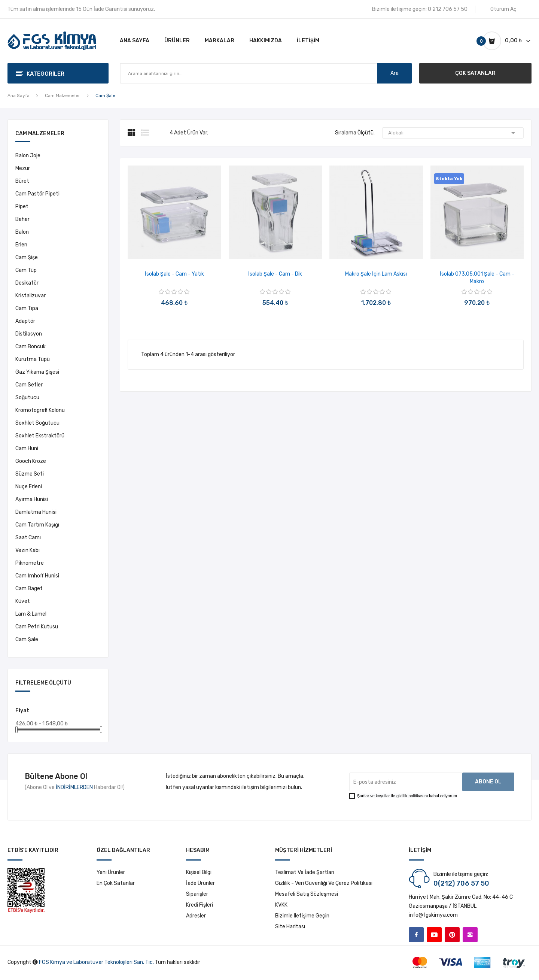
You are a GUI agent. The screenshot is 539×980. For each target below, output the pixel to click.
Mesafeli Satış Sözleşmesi (307, 894)
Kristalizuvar (31, 296)
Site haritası (290, 927)
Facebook (416, 935)
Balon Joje (28, 156)
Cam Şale (27, 639)
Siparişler (197, 894)
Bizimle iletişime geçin (302, 916)
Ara (395, 73)
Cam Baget (29, 588)
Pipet (22, 207)
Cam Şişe (27, 257)
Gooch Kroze (31, 461)
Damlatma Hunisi (36, 512)
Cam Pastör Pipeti (37, 194)
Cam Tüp (26, 270)
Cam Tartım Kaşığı (37, 525)
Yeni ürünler (111, 872)
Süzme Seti (30, 474)
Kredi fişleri (200, 905)
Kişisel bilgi (199, 872)
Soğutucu (27, 398)
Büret (22, 181)
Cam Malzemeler (40, 134)
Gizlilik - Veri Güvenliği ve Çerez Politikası (324, 883)
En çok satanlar (116, 883)
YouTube (434, 935)
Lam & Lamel (31, 614)
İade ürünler (200, 883)
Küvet (23, 601)
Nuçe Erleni (29, 487)
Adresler (196, 916)
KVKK (281, 905)
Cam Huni (27, 448)
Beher (22, 219)
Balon (22, 232)
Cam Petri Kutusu (37, 627)
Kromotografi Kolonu (40, 410)
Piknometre (30, 563)
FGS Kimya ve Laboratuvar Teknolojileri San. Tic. (96, 962)
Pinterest (452, 935)
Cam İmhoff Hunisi (37, 576)
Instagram (470, 935)
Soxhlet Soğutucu (37, 423)
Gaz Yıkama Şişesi (37, 372)
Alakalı (453, 133)
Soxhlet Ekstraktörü (40, 436)
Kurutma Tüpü (33, 359)
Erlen (21, 245)
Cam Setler (29, 385)
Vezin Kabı (28, 550)
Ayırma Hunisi (32, 499)
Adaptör (25, 321)
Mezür (23, 168)
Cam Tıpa (27, 308)
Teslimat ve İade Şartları (305, 872)
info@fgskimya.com (433, 915)
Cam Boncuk (31, 347)
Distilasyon (29, 334)
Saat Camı (28, 538)
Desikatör (27, 283)
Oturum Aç (503, 9)
